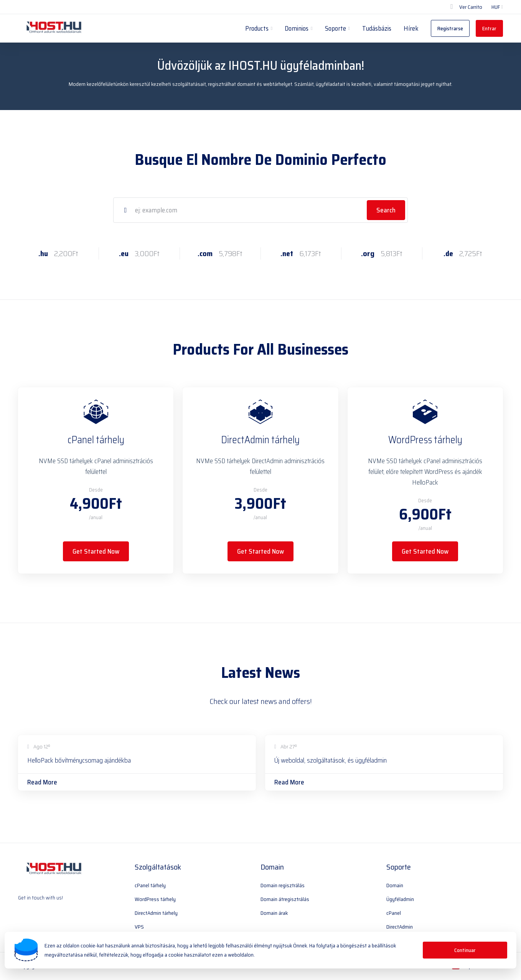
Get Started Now (96, 551)
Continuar (465, 950)
